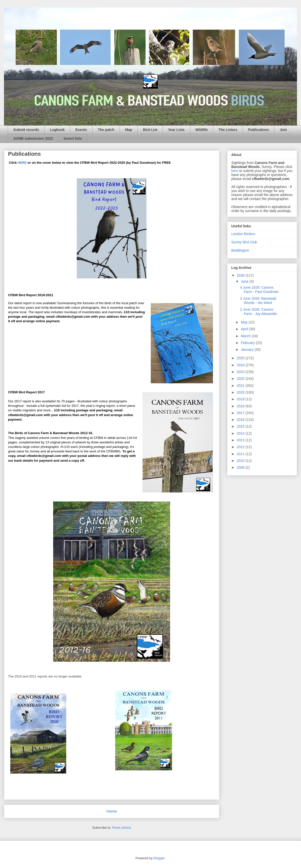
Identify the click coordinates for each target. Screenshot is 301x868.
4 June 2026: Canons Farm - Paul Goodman (259, 290)
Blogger (159, 858)
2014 (241, 433)
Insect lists (73, 138)
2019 (241, 399)
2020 (241, 392)
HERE (22, 163)
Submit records (26, 130)
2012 (241, 447)
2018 (241, 406)
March (246, 336)
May (245, 322)
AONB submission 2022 (33, 138)
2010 (241, 461)
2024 (241, 365)
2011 (241, 454)
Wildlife (202, 130)
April (245, 329)
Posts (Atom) (122, 828)
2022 (241, 379)
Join (283, 130)
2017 (241, 413)
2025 (241, 358)
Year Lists (176, 130)
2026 (241, 275)
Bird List (150, 130)
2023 (241, 372)
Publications (258, 130)
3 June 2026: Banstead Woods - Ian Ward (258, 301)
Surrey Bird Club (244, 242)
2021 (241, 386)
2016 (241, 420)
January (248, 350)
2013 (241, 440)
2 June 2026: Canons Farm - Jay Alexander (259, 312)
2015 (241, 426)
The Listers (228, 130)
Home (112, 811)
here (235, 171)
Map (129, 130)
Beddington (240, 250)
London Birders (243, 234)
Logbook (57, 130)
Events (81, 130)
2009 (241, 467)
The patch (106, 130)
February (248, 343)
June (245, 281)
